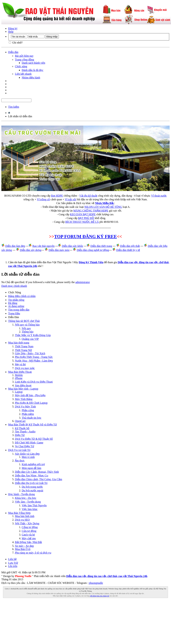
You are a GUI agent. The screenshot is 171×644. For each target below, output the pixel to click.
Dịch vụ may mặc (25, 368)
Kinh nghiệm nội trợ (33, 464)
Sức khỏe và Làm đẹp (27, 454)
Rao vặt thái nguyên (43, 246)
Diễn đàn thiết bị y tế (128, 250)
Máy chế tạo (29, 538)
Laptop (19, 392)
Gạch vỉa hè (28, 535)
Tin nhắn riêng (16, 300)
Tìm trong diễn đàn (19, 310)
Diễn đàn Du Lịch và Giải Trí (31, 483)
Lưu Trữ (13, 563)
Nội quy (26, 328)
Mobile (19, 375)
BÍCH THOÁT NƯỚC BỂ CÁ (82, 222)
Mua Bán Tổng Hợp (19, 513)
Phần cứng (28, 410)
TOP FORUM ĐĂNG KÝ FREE (85, 237)
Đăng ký (13, 28)
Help (11, 32)
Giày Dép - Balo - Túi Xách (30, 353)
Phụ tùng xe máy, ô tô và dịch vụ (33, 553)
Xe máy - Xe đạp (24, 546)
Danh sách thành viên (33, 63)
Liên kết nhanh (23, 74)
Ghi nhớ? (16, 43)
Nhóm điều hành (31, 78)
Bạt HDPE (57, 196)
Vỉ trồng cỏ (43, 199)
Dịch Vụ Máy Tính (25, 407)
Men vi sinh (28, 457)
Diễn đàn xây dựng (31, 250)
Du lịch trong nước (32, 487)
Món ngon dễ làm (31, 468)
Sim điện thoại (23, 385)
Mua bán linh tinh (25, 516)
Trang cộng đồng (25, 60)
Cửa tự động (29, 531)
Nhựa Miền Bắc (104, 203)
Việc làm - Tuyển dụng (28, 502)
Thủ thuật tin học (32, 418)
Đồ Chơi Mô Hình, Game (29, 443)
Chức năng (21, 66)
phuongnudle (96, 583)
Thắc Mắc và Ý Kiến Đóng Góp (33, 335)
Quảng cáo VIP (30, 339)
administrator (83, 282)
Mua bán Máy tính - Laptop (23, 389)
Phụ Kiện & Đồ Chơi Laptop (31, 403)
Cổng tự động (30, 527)
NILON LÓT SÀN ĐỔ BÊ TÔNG (103, 207)
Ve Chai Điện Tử (25, 446)
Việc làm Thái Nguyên (34, 505)
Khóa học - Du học (26, 498)
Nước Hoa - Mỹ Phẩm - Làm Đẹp (34, 361)
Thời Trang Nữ (23, 350)
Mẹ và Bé (20, 364)
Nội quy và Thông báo (27, 325)
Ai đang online (16, 306)
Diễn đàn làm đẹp (15, 246)
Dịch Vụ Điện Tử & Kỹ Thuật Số (34, 439)
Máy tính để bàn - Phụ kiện (30, 395)
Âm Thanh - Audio (25, 432)
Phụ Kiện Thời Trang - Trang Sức (34, 357)
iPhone (19, 378)
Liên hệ (12, 559)
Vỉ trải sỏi (70, 199)
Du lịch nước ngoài (32, 490)
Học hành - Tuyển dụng (21, 494)
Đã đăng (13, 303)
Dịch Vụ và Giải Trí (19, 450)
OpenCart (20, 421)
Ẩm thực (20, 461)
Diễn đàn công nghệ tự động (93, 250)
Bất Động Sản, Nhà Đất (28, 542)
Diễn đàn (13, 52)
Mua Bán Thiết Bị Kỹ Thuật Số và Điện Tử (32, 425)
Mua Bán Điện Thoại (20, 372)
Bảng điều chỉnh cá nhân (22, 296)
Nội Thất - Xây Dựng (27, 523)
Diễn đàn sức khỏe (72, 246)
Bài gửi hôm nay (24, 56)
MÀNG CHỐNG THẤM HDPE (91, 211)
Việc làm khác (30, 509)
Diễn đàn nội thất (130, 246)
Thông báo (28, 332)
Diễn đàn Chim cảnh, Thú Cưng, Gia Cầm (39, 479)
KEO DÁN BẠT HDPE (83, 214)
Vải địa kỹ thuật (88, 196)
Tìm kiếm (14, 107)
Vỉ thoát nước (159, 196)
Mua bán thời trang (19, 343)
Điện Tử (20, 435)
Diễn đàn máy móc (59, 250)
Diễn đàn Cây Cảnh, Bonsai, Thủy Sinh (37, 472)
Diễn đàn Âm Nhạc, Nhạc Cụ (32, 476)
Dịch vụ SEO (22, 520)
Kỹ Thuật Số (22, 428)
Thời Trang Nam (24, 346)
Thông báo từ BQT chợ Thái (24, 321)
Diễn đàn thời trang (101, 246)
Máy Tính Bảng (24, 399)
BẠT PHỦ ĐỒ (86, 218)
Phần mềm (28, 414)
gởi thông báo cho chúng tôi (99, 596)
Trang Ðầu (14, 313)
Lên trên (13, 566)
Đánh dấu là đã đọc (32, 70)
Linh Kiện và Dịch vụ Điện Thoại (34, 382)
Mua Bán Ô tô (23, 549)
